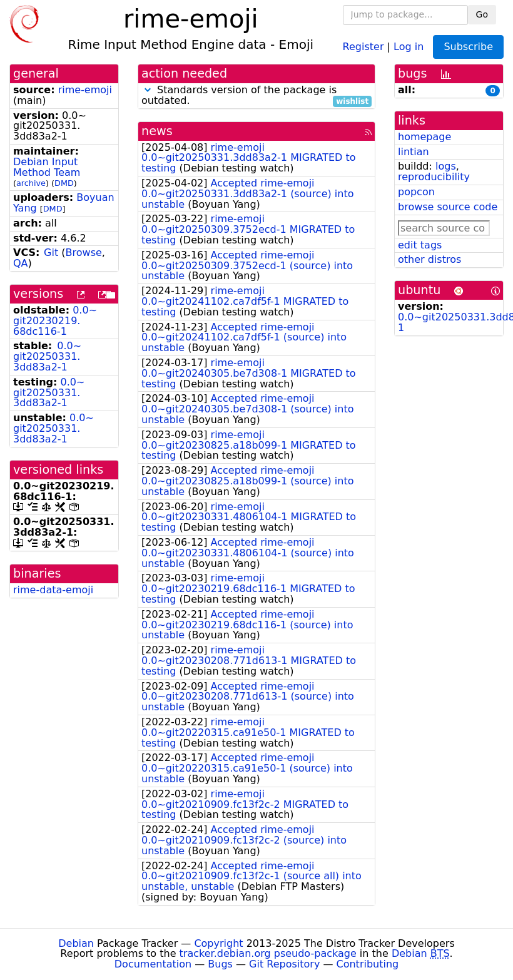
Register (363, 46)
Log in (409, 46)
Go (482, 14)
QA (21, 263)
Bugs (220, 964)
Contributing (368, 964)
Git (51, 253)
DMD (64, 183)
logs (446, 166)
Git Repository (284, 964)
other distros (429, 259)
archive (31, 183)
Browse (84, 253)
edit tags (420, 245)
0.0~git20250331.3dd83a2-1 (47, 356)
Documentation (153, 964)
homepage (424, 137)
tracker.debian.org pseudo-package (268, 953)
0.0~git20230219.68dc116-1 (55, 321)
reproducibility (434, 177)
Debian (76, 943)
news (157, 131)
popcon (416, 192)
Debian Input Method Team (47, 167)
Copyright (218, 943)
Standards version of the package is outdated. (256, 96)
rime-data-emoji (53, 590)
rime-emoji (85, 90)
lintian (414, 152)
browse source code (448, 207)
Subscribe (468, 47)
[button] (148, 90)
